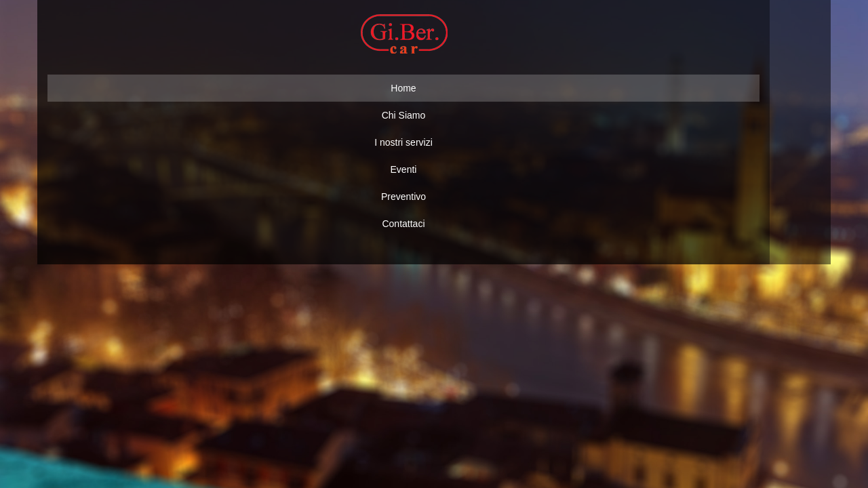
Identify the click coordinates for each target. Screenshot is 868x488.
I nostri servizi (403, 142)
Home (403, 88)
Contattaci (403, 224)
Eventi (404, 169)
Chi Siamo (404, 115)
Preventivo (403, 197)
